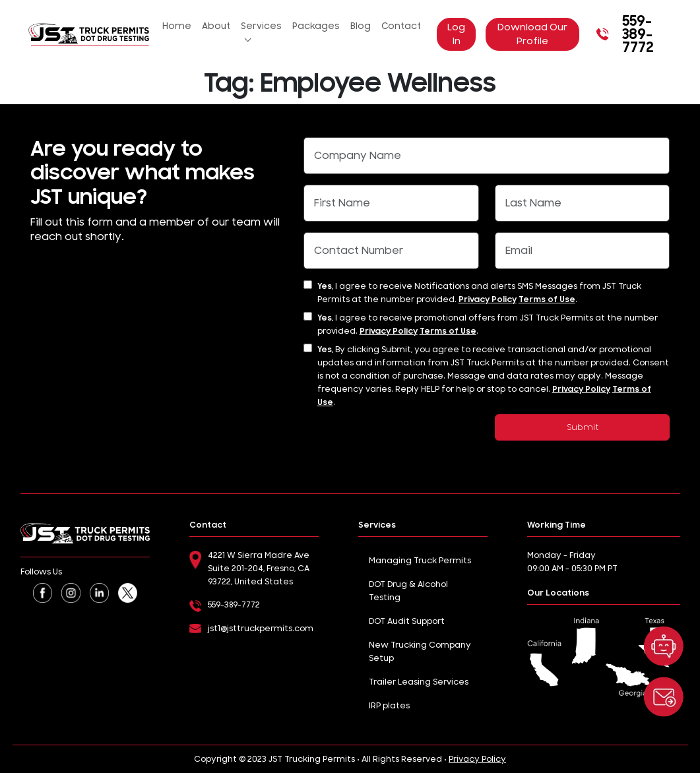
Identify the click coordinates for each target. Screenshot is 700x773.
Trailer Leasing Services (419, 682)
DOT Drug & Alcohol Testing (408, 591)
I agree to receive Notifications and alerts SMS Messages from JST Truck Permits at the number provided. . (479, 293)
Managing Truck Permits (420, 561)
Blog (361, 26)
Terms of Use (547, 299)
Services (261, 26)
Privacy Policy (488, 299)
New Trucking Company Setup (420, 652)
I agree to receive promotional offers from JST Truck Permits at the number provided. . (488, 325)
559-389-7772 (623, 34)
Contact (401, 26)
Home (177, 26)
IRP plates (389, 706)
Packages (316, 26)
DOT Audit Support (407, 621)
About (216, 26)
